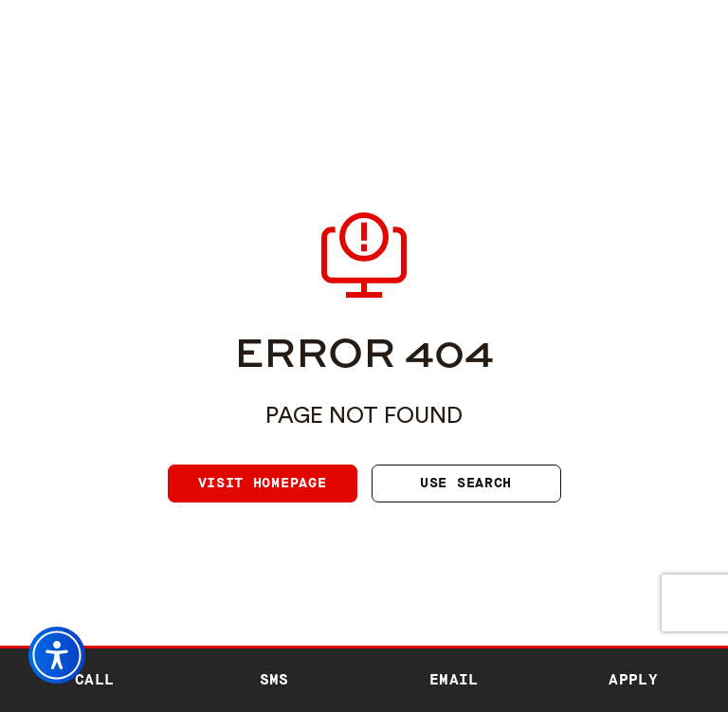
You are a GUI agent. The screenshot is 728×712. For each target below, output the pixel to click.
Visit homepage (263, 483)
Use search (466, 483)
